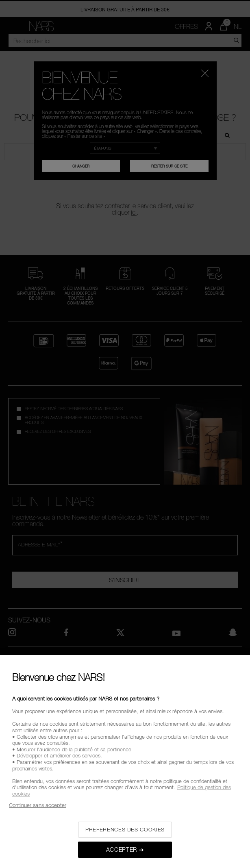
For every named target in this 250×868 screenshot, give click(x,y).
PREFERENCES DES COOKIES (125, 829)
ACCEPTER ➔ (125, 850)
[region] (125, 761)
